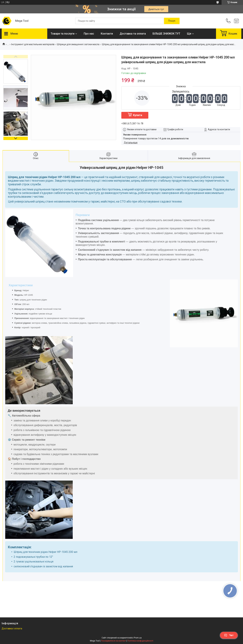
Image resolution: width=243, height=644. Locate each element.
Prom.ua (138, 638)
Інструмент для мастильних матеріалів (33, 44)
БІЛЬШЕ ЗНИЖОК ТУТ (166, 34)
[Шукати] (172, 21)
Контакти (107, 34)
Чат (229, 635)
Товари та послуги (63, 34)
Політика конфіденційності (140, 641)
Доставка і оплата (12, 628)
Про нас (89, 34)
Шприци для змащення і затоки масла (78, 44)
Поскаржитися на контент (113, 641)
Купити (138, 115)
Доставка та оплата (133, 34)
